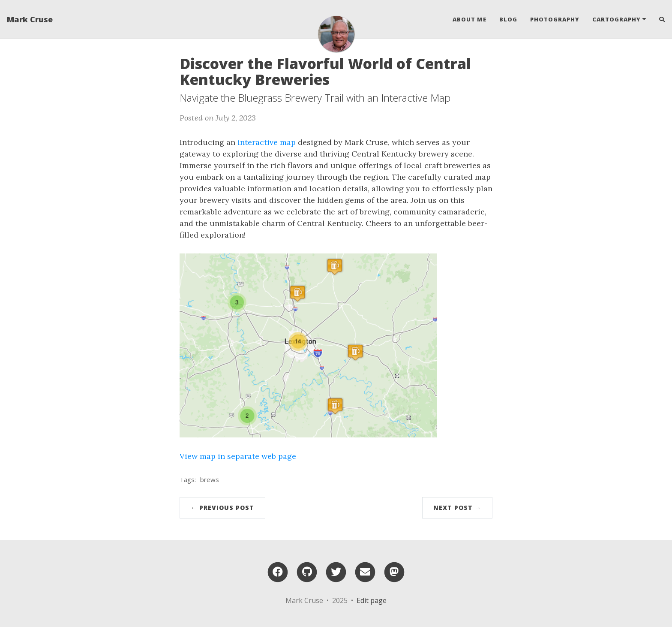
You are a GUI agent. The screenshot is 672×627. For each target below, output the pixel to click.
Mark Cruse (30, 19)
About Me (469, 19)
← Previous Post (222, 508)
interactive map (267, 142)
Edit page (372, 600)
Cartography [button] (616, 19)
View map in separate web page (238, 456)
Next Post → (457, 508)
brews (210, 479)
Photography (555, 19)
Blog (508, 19)
